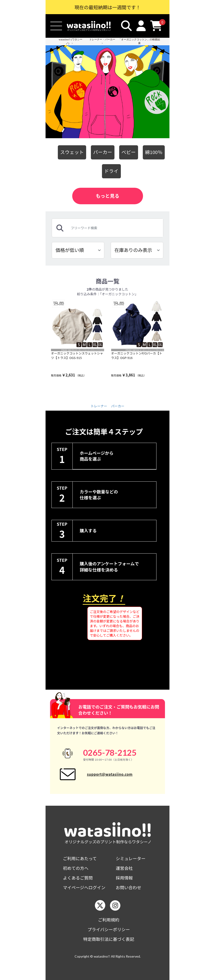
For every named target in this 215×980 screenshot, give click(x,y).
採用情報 (124, 878)
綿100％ (154, 152)
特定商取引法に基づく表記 (109, 939)
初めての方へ (76, 868)
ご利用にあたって (80, 858)
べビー (129, 152)
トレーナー (99, 406)
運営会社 (124, 868)
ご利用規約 (109, 920)
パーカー (103, 152)
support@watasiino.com (110, 774)
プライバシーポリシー (109, 929)
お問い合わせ (129, 887)
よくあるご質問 (78, 878)
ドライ (111, 171)
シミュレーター (131, 858)
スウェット (72, 152)
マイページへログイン (84, 887)
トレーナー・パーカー (102, 39)
